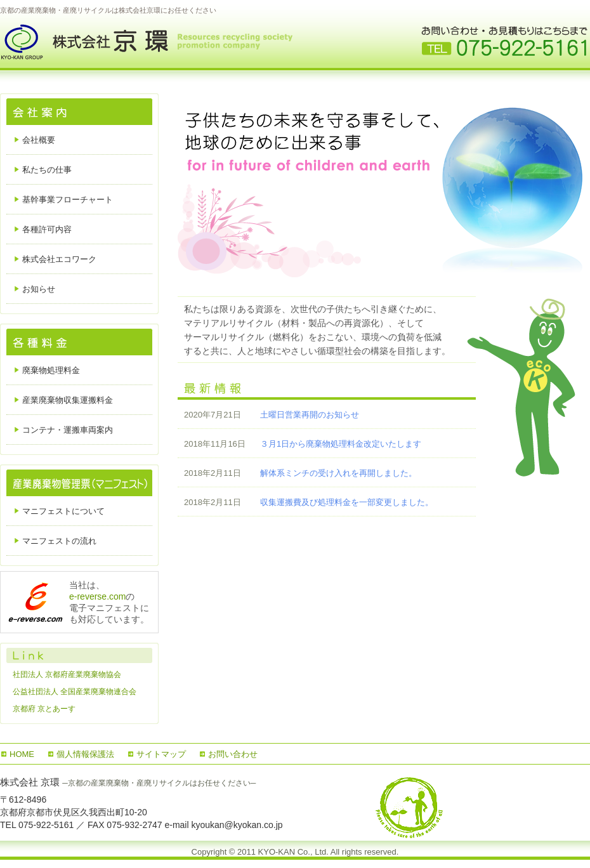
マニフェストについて (63, 511)
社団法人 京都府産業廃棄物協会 (67, 674)
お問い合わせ (233, 754)
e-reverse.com (97, 596)
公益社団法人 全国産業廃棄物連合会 (75, 692)
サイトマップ (161, 754)
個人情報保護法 (85, 754)
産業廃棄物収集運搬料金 (68, 400)
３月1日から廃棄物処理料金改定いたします (341, 444)
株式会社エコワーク (59, 259)
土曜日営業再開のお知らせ (310, 415)
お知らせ (39, 289)
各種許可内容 (47, 229)
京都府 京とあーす (44, 709)
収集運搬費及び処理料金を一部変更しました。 (347, 502)
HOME (22, 754)
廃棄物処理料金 (51, 370)
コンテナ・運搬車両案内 (68, 430)
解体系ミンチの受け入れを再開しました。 (338, 473)
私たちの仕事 (47, 170)
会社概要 (39, 140)
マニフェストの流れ (59, 541)
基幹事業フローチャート (68, 200)
